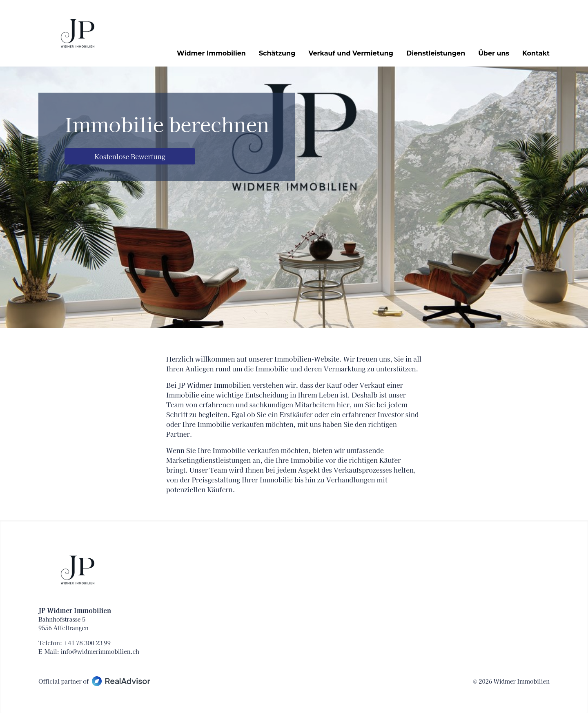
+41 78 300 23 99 (87, 643)
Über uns (494, 53)
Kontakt (536, 53)
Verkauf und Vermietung (351, 53)
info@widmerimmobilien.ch (100, 651)
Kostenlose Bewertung (130, 156)
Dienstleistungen (436, 53)
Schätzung (277, 53)
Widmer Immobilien (211, 53)
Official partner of (94, 681)
